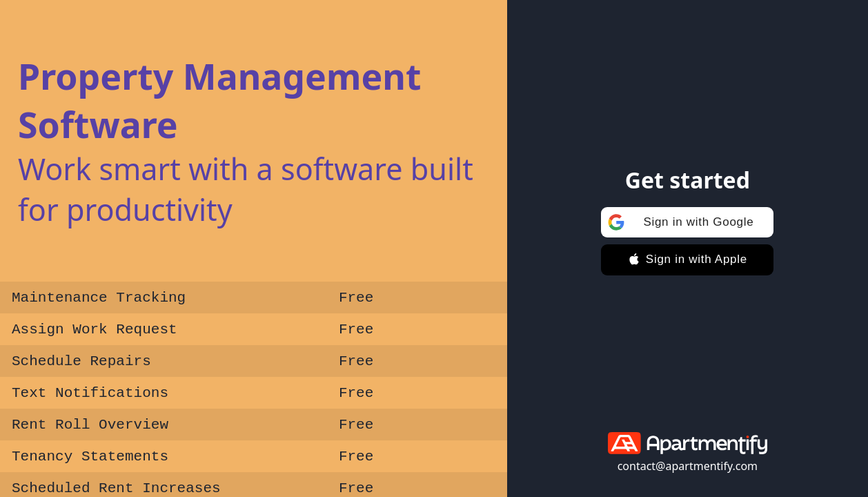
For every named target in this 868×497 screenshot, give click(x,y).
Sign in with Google (678, 222)
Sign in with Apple (688, 259)
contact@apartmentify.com (688, 466)
